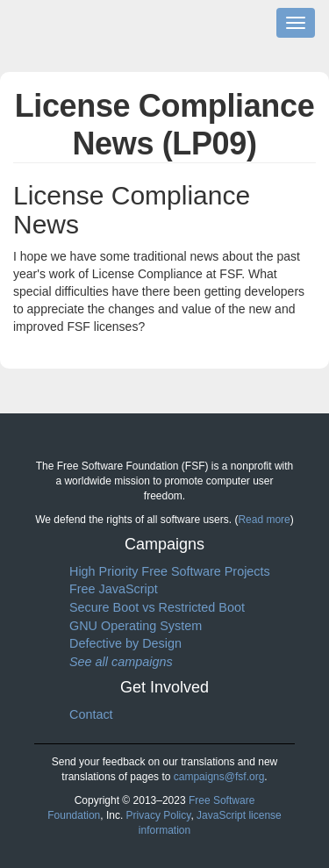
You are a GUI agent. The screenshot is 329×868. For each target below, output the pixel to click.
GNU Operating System (136, 626)
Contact (91, 714)
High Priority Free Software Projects (170, 571)
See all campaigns (121, 662)
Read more (264, 520)
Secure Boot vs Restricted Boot (157, 607)
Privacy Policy (159, 815)
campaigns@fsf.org (219, 777)
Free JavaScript (114, 589)
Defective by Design (125, 643)
